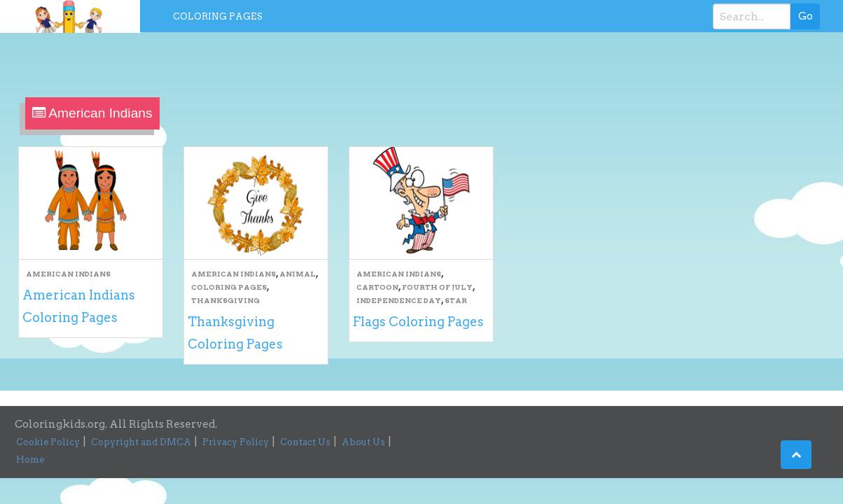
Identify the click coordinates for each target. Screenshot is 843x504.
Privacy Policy (236, 442)
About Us (363, 442)
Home (30, 460)
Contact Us (305, 442)
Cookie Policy (48, 442)
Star (456, 300)
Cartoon (377, 287)
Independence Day (399, 300)
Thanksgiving (225, 300)
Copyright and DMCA (141, 442)
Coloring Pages (218, 16)
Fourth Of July (437, 287)
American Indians (68, 274)
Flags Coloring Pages (418, 322)
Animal (298, 274)
